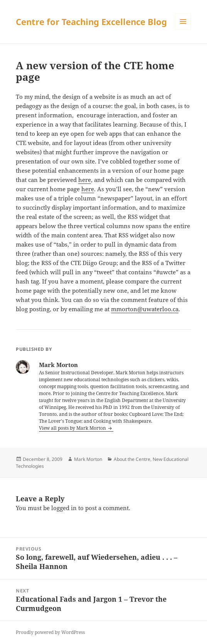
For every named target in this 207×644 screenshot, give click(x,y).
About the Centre (132, 459)
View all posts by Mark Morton (73, 428)
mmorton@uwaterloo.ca (145, 309)
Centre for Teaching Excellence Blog (91, 22)
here (85, 180)
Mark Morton (88, 459)
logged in (64, 508)
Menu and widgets (183, 29)
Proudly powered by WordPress (50, 632)
